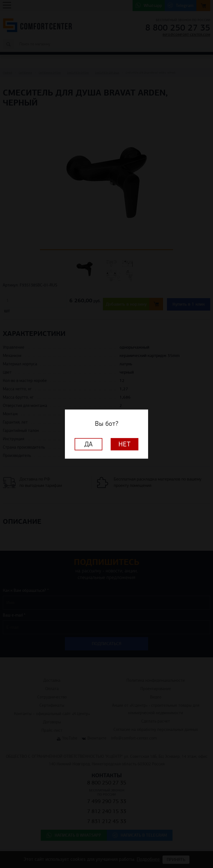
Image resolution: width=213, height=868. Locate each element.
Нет (125, 444)
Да (88, 444)
